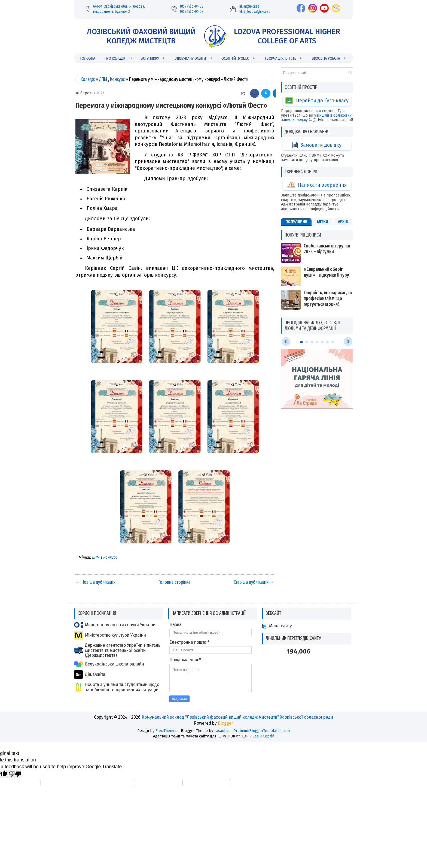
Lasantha (222, 731)
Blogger (225, 723)
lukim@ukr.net (249, 6)
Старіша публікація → (254, 582)
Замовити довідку (317, 130)
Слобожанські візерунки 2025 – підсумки (327, 203)
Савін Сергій (263, 736)
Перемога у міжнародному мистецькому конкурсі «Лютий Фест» (171, 105)
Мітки (323, 176)
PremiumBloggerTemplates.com (262, 731)
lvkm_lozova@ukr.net (254, 12)
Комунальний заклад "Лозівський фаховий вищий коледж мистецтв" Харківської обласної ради (237, 717)
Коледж (88, 79)
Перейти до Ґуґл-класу (317, 101)
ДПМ (103, 79)
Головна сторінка (174, 582)
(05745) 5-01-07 (192, 12)
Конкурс (117, 79)
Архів (343, 176)
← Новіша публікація (95, 582)
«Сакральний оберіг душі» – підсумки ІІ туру (326, 226)
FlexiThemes (166, 731)
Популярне (296, 176)
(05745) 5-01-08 (192, 6)
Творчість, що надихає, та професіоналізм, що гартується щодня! (328, 252)
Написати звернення (317, 159)
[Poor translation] (15, 774)
